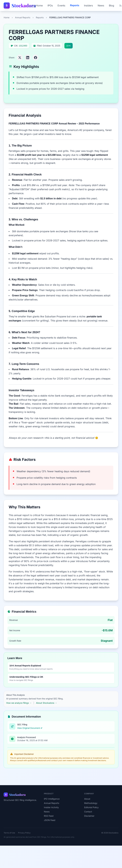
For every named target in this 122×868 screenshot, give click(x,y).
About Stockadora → (46, 703)
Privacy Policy (24, 833)
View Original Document (30, 728)
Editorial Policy (91, 807)
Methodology (91, 803)
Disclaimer (89, 816)
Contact (88, 812)
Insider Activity (51, 807)
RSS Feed (49, 816)
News (101, 5)
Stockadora (24, 5)
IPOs (50, 5)
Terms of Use (9, 833)
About (87, 799)
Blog (112, 5)
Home (39, 5)
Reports (75, 5)
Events (61, 5)
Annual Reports (23, 17)
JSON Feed (50, 820)
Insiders (88, 5)
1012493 (23, 46)
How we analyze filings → (19, 703)
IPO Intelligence (52, 799)
